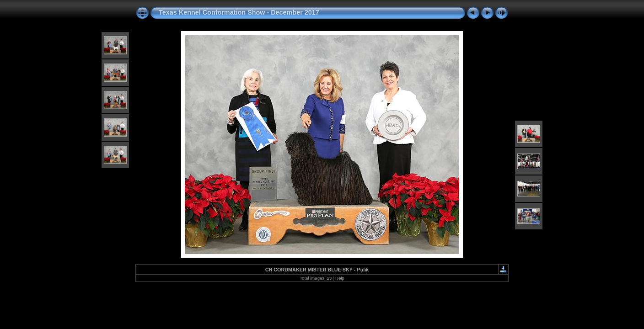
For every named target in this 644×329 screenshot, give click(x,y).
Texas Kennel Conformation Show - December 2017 (239, 12)
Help (340, 278)
